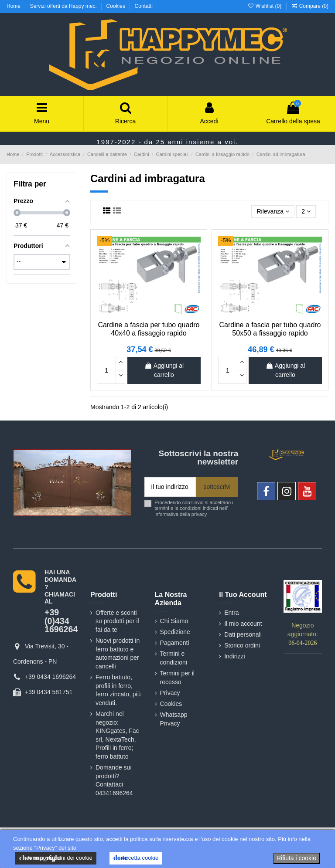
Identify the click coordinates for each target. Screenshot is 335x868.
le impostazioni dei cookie (56, 858)
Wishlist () (265, 6)
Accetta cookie (136, 858)
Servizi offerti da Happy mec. (64, 6)
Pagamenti (175, 643)
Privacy (170, 693)
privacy (199, 514)
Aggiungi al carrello (164, 370)
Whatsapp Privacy (174, 719)
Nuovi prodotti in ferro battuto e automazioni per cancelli (118, 653)
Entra (231, 613)
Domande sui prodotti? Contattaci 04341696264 (114, 780)
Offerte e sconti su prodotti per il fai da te (117, 621)
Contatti (144, 6)
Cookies (117, 6)
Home (14, 6)
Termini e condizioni (174, 658)
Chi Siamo (174, 621)
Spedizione (175, 632)
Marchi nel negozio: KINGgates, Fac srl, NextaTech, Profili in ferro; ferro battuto (117, 735)
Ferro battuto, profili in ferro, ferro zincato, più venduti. (118, 690)
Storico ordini (242, 645)
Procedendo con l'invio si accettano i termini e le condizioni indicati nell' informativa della (194, 508)
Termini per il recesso (177, 678)
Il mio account (243, 624)
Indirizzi (234, 656)
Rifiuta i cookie (296, 858)
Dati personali (243, 634)
